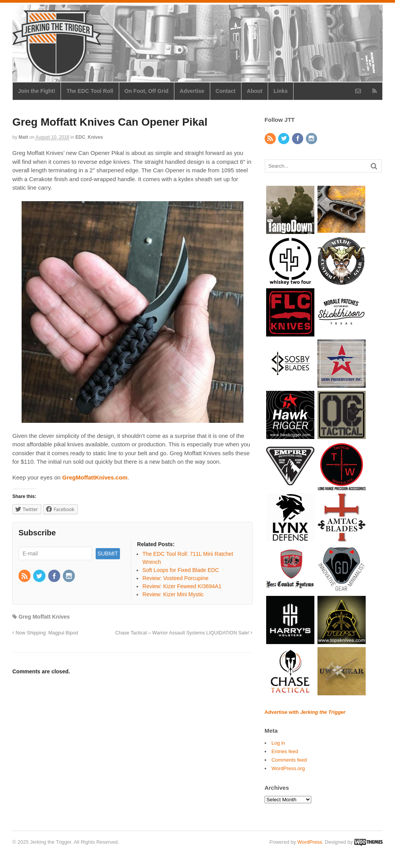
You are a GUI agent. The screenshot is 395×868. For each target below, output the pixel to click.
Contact (226, 91)
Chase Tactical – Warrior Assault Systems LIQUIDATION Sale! (184, 633)
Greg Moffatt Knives (44, 617)
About (255, 91)
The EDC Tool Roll (90, 91)
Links (281, 91)
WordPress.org (288, 768)
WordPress (310, 842)
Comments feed (289, 760)
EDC (80, 137)
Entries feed (285, 751)
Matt (23, 137)
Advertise (192, 91)
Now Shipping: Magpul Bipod (45, 633)
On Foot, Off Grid (147, 91)
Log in (278, 743)
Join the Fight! (37, 91)
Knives (95, 137)
